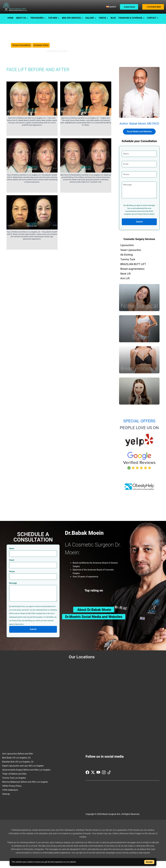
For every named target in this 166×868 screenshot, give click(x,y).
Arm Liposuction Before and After (18, 761)
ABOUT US (21, 18)
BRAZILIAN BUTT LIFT (133, 271)
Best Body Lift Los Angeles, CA (16, 765)
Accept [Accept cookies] (149, 862)
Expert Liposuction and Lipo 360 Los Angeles (23, 773)
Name (12, 555)
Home (13, 55)
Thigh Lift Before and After (14, 781)
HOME (10, 18)
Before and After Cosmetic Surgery (31, 55)
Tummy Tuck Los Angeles (14, 785)
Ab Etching (127, 262)
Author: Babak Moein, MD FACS (139, 131)
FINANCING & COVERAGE (130, 18)
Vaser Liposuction (131, 257)
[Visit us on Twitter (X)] (93, 780)
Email (12, 567)
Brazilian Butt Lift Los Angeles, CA (18, 769)
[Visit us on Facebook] (88, 780)
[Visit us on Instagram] (104, 780)
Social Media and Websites (139, 138)
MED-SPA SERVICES (71, 18)
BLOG (113, 18)
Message (13, 590)
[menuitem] (111, 7)
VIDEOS (102, 18)
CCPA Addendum (10, 797)
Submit (139, 229)
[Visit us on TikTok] (109, 780)
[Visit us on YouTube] (99, 780)
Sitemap (6, 801)
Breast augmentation (132, 276)
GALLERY (90, 18)
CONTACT (152, 18)
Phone (12, 578)
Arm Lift (125, 285)
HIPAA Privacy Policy (12, 793)
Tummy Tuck (128, 266)
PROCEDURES (37, 18)
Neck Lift (126, 281)
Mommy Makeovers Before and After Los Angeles (25, 789)
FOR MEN (53, 18)
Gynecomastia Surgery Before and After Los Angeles (26, 777)
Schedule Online (41, 49)
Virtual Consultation (21, 49)
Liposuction (127, 252)
